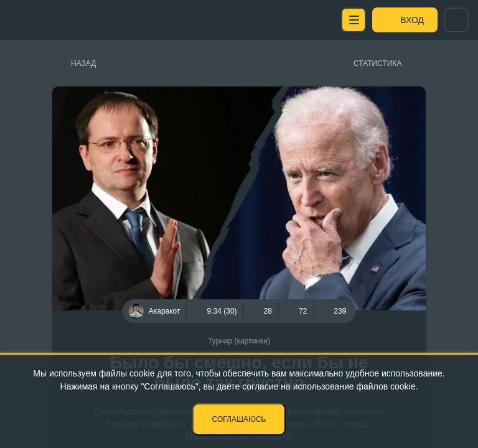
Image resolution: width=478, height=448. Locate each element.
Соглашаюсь (239, 419)
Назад (83, 63)
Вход (412, 20)
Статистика (377, 63)
